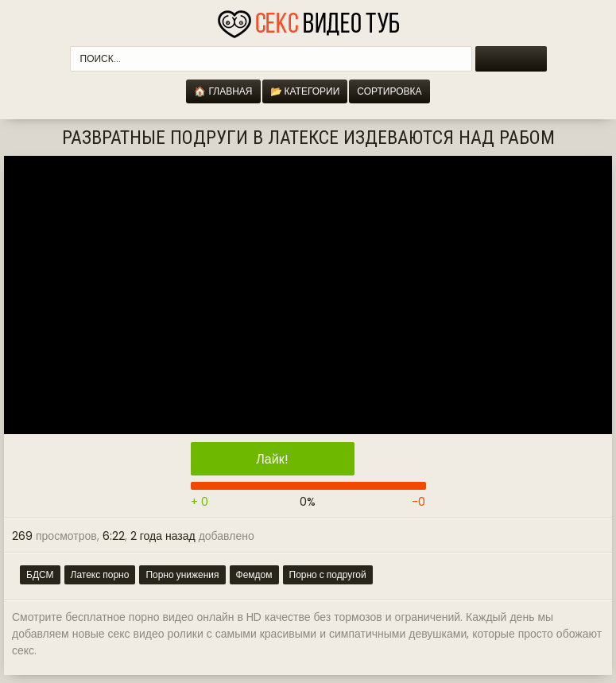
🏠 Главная (223, 91)
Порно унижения (182, 574)
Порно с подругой (328, 574)
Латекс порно (100, 574)
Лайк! (272, 459)
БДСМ (40, 574)
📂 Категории (305, 91)
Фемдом (254, 574)
